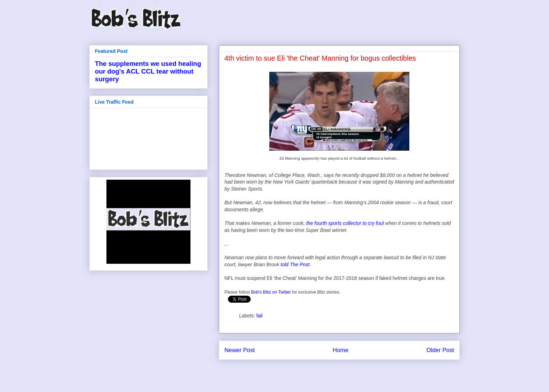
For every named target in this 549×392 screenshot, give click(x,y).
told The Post (295, 264)
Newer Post (240, 350)
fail (259, 316)
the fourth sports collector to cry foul (345, 223)
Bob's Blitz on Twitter (271, 292)
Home (340, 350)
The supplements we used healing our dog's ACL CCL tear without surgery (148, 71)
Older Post (440, 350)
